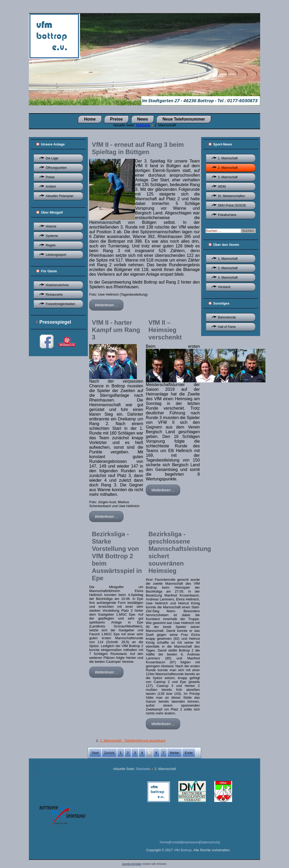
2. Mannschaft (228, 168)
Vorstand (224, 287)
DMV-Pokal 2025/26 (232, 205)
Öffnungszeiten (56, 168)
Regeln (51, 245)
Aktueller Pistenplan (60, 196)
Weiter (175, 753)
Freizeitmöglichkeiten (60, 304)
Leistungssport (56, 255)
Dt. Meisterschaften (231, 196)
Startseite (143, 125)
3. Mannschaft (228, 177)
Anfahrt (51, 187)
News (143, 119)
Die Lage (52, 158)
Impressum (191, 842)
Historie (51, 226)
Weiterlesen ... (106, 305)
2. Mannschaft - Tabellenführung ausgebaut (133, 740)
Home (90, 119)
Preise (116, 119)
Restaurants (54, 295)
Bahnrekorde (227, 317)
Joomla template (132, 864)
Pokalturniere (227, 215)
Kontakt (175, 842)
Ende (189, 753)
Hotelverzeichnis (57, 285)
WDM (222, 187)
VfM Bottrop (183, 850)
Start (95, 753)
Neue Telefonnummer (184, 119)
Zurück (109, 753)
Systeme (52, 236)
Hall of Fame (227, 327)
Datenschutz (209, 842)
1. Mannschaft (228, 158)
